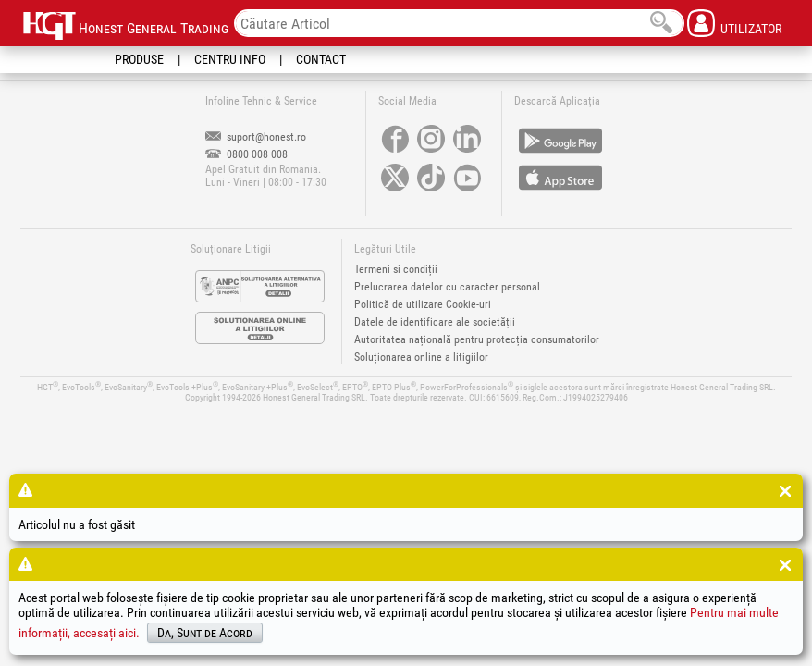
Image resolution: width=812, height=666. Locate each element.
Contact (321, 59)
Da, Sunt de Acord (205, 633)
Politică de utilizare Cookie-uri (423, 304)
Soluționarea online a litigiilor (421, 357)
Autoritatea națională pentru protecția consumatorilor (477, 339)
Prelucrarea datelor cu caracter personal (447, 287)
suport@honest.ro (256, 137)
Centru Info (230, 59)
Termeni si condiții (396, 269)
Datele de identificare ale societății (435, 322)
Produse (139, 59)
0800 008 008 (246, 154)
